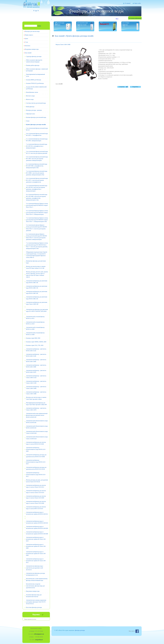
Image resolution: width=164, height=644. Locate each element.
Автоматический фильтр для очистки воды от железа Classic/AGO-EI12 (36, 486)
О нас (27, 42)
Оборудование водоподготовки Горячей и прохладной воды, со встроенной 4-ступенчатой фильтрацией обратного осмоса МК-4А (37, 255)
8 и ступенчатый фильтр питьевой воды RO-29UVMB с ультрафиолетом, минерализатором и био (37, 166)
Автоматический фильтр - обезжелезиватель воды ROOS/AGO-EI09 (36, 449)
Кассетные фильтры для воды (34, 607)
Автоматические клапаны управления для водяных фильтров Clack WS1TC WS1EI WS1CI (36, 602)
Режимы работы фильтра (33, 65)
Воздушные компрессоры (32, 49)
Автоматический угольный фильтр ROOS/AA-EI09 (35, 328)
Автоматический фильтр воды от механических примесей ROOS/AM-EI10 (37, 522)
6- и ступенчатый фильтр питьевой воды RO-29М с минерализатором (37, 140)
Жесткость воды (30, 96)
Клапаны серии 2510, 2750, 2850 (35, 345)
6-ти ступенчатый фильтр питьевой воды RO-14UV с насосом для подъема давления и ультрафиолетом (37, 180)
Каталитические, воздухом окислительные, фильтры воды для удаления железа (35, 586)
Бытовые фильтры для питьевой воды (36, 117)
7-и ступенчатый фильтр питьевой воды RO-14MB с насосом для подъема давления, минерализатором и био (37, 173)
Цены (26, 39)
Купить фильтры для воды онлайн (36, 124)
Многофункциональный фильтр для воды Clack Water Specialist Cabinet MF (36, 404)
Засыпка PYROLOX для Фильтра (35, 83)
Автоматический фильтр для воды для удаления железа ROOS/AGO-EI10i (36, 468)
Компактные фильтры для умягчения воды (36, 262)
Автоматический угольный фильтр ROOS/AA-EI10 (35, 323)
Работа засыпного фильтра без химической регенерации (34, 61)
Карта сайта (138, 3)
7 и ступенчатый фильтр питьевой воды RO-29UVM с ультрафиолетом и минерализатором (37, 146)
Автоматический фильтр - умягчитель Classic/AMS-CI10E (36, 382)
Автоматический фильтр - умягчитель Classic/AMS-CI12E (36, 377)
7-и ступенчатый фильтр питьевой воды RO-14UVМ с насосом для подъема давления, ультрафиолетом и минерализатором (37, 188)
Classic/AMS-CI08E (63, 45)
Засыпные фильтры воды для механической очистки (34, 596)
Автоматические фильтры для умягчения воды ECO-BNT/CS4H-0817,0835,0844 (37, 310)
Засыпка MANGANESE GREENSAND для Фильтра (36, 88)
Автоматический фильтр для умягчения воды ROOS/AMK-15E (37, 287)
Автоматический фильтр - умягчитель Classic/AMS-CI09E (36, 388)
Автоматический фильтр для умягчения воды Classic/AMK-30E (37, 303)
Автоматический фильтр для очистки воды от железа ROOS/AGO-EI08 (36, 443)
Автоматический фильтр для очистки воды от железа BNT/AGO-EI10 (36, 508)
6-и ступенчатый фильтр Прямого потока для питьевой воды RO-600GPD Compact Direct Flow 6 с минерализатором (37, 212)
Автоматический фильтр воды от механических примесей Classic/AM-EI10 (36, 539)
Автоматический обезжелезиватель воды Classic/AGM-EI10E (37, 432)
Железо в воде (30, 99)
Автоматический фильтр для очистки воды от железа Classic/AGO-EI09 (36, 497)
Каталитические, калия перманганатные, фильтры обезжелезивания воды (37, 579)
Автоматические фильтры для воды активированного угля (35, 574)
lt (34, 11)
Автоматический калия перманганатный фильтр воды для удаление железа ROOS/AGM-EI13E (37, 415)
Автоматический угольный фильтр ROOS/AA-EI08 (35, 334)
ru (36, 11)
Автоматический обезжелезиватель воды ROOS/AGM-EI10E (37, 422)
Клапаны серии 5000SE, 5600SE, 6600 (36, 342)
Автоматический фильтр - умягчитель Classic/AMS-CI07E (36, 409)
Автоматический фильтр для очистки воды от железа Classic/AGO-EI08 (36, 502)
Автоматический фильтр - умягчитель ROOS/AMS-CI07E (36, 371)
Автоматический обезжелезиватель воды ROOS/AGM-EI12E (37, 427)
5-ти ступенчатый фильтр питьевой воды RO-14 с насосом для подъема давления (37, 152)
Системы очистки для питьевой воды (36, 103)
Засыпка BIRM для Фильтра (34, 80)
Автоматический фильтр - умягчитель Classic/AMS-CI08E (36, 393)
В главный (128, 3)
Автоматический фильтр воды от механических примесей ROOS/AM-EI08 (37, 533)
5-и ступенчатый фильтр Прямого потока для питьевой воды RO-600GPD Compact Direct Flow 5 (37, 205)
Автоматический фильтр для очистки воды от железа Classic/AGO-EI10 (36, 492)
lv (38, 11)
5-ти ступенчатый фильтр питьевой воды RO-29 (37, 129)
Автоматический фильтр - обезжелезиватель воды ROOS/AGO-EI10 (36, 462)
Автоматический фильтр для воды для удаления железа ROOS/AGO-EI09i (36, 456)
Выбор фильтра (30, 107)
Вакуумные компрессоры (33, 591)
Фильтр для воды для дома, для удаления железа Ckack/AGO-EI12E (37, 481)
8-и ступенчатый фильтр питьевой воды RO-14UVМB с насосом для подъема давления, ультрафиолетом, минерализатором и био (37, 197)
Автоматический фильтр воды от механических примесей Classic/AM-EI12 (36, 561)
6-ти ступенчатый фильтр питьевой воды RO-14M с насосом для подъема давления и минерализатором (37, 159)
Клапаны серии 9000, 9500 (33, 338)
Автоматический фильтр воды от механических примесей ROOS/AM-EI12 (37, 513)
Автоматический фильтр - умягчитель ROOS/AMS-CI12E (36, 350)
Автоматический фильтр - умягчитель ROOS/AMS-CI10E (36, 355)
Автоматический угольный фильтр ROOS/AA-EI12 (35, 317)
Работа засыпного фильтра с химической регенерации (37, 70)
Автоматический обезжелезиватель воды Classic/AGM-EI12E (37, 438)
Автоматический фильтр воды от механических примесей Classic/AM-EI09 (36, 554)
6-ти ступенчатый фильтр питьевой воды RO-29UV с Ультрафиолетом (37, 134)
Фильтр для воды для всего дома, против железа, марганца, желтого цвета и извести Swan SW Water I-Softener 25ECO (37, 274)
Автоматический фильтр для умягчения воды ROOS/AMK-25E (37, 298)
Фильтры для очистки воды (32, 31)
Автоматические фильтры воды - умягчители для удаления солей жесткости (35, 568)
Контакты (28, 46)
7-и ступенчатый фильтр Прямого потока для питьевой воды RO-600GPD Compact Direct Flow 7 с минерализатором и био (37, 220)
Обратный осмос (31, 114)
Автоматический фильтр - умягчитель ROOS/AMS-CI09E (36, 361)
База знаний (28, 53)
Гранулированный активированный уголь (35, 75)
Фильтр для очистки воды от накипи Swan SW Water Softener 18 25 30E (36, 267)
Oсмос (28, 121)
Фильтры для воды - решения (34, 110)
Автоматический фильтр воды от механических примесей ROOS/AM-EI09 (37, 527)
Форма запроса (29, 35)
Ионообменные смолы (32, 92)
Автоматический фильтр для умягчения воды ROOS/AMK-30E (37, 292)
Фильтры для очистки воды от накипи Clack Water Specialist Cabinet (36, 398)
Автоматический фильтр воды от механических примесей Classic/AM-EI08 (36, 546)
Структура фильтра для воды (34, 56)
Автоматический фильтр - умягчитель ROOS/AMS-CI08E (36, 366)
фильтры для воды (80, 630)
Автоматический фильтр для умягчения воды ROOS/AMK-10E (37, 282)
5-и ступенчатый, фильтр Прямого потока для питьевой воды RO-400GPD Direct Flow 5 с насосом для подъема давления (36, 228)
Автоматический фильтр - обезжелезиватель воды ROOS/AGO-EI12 (36, 474)
